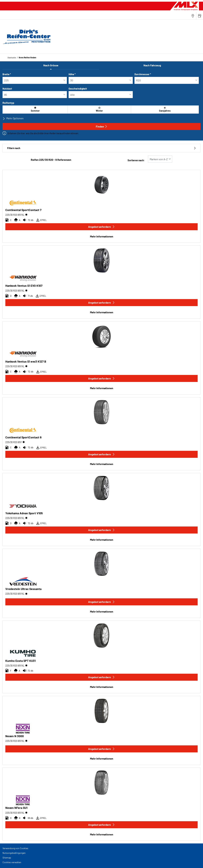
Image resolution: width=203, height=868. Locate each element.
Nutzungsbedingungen (14, 853)
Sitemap (7, 858)
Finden (102, 126)
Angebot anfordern (101, 227)
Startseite (12, 57)
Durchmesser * (143, 74)
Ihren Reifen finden (28, 57)
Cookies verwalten (12, 862)
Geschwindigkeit (78, 89)
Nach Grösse (51, 65)
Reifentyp (8, 103)
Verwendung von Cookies (15, 848)
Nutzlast (7, 89)
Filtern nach (101, 148)
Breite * (7, 74)
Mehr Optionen (13, 118)
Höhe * (72, 74)
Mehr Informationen (102, 236)
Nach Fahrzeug (152, 65)
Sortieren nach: (136, 160)
